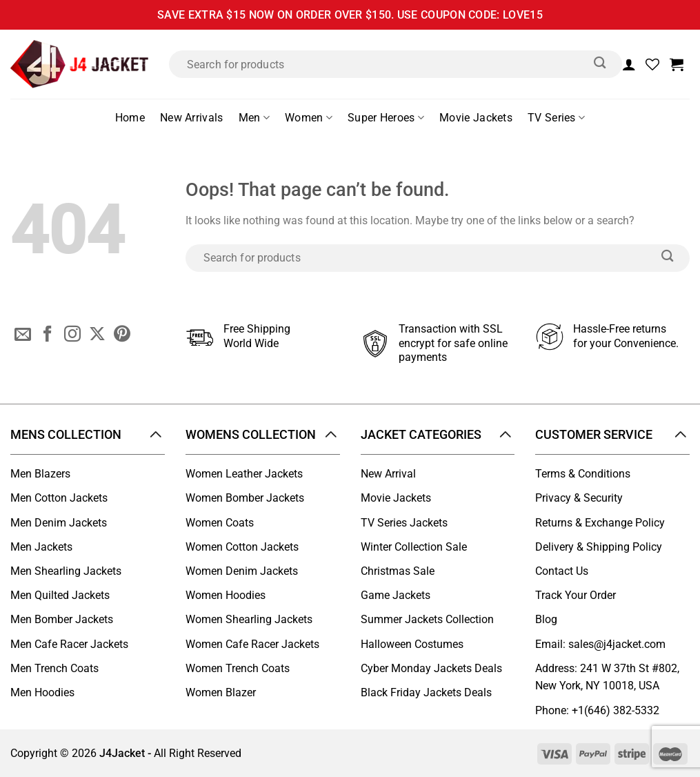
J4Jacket (122, 753)
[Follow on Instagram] (72, 335)
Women (309, 118)
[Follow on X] (97, 335)
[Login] (629, 64)
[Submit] (600, 64)
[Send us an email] (23, 335)
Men (254, 118)
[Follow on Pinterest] (122, 335)
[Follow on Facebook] (48, 335)
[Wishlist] (652, 64)
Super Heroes (386, 118)
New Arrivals (192, 118)
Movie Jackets (476, 118)
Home (130, 118)
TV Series (556, 118)
